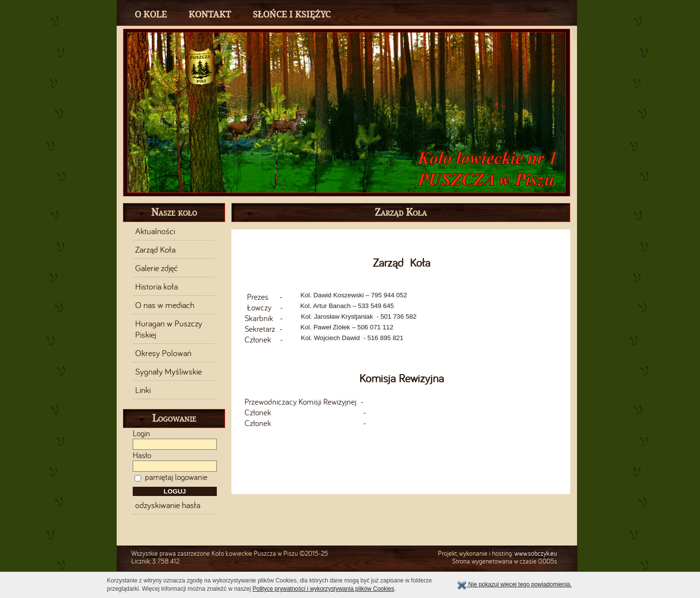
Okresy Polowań (163, 353)
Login (141, 433)
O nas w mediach (165, 305)
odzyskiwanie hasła (168, 505)
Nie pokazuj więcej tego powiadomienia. (514, 584)
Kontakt (210, 14)
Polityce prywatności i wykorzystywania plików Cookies (323, 589)
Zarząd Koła (155, 250)
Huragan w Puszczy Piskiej (169, 329)
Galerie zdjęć (157, 268)
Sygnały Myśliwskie (168, 372)
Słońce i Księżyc (292, 14)
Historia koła (157, 287)
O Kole (151, 14)
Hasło (142, 455)
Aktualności (155, 231)
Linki (143, 390)
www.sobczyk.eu (536, 553)
